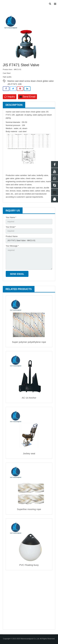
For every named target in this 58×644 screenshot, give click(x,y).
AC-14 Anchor (29, 398)
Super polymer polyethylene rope (29, 342)
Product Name (12, 236)
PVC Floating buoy (29, 565)
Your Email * (11, 227)
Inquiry (10, 97)
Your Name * (11, 217)
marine (9, 112)
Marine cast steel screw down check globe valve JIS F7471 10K (31, 81)
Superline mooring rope (29, 509)
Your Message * (12, 246)
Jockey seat (29, 453)
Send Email (27, 97)
